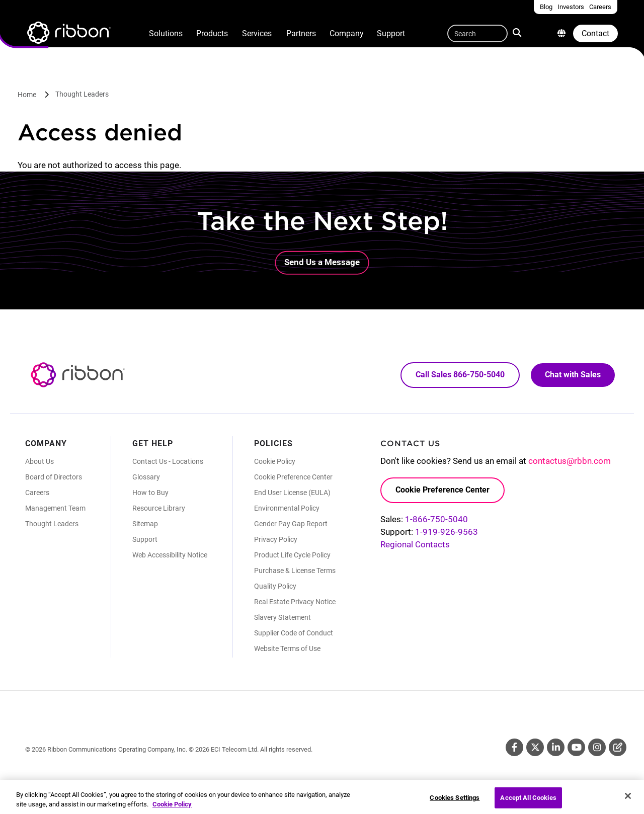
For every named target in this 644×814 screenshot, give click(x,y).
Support (391, 33)
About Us (39, 461)
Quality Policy (275, 586)
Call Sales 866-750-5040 (460, 375)
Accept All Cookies (528, 803)
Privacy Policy (276, 539)
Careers (37, 493)
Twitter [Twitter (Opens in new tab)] (535, 747)
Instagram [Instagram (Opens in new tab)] (597, 747)
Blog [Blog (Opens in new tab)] (618, 747)
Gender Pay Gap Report (291, 524)
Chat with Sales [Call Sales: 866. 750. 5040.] (573, 375)
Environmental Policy (287, 508)
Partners (301, 33)
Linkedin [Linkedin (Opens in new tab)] (556, 747)
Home (27, 95)
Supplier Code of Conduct (294, 633)
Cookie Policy (275, 461)
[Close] (628, 801)
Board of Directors (54, 477)
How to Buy (150, 493)
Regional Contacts (415, 544)
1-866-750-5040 (436, 519)
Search (518, 32)
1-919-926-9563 (447, 532)
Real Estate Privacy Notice (295, 602)
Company (347, 33)
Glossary (146, 477)
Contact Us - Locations (168, 461)
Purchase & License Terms (295, 571)
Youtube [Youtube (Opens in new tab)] (576, 747)
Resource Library (159, 508)
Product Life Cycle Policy (292, 555)
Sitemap (145, 524)
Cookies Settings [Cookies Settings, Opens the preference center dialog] (455, 803)
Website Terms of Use (287, 648)
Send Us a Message (322, 262)
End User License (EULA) (292, 493)
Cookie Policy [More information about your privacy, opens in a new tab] (172, 809)
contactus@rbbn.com (570, 461)
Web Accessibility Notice (170, 555)
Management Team (55, 508)
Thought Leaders (82, 94)
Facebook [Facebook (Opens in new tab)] (514, 747)
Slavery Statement (283, 617)
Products (212, 33)
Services (257, 33)
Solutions (166, 33)
